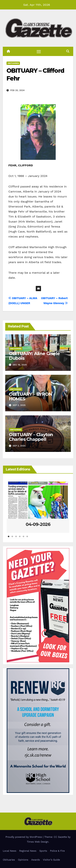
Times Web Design (38, 842)
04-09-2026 (38, 524)
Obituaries (13, 63)
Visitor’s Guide (51, 860)
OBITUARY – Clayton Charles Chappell (31, 437)
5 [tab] (23, 538)
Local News (9, 851)
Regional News (28, 851)
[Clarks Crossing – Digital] (38, 730)
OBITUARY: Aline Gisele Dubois (34, 356)
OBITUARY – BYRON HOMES (31, 396)
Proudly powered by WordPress (24, 837)
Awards (36, 860)
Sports (43, 851)
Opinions (23, 860)
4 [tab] (20, 538)
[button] (68, 51)
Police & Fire (57, 851)
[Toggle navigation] (39, 51)
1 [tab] (9, 538)
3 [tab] (16, 538)
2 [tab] (12, 538)
